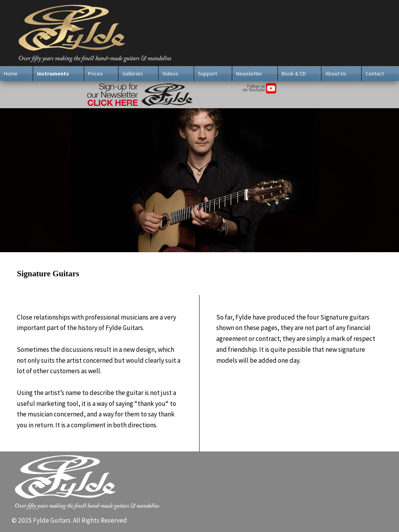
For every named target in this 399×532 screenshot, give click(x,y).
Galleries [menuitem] (133, 74)
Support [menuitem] (207, 74)
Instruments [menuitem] (53, 74)
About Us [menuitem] (336, 74)
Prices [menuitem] (95, 74)
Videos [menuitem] (170, 74)
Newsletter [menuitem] (249, 74)
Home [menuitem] (11, 74)
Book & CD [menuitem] (294, 74)
